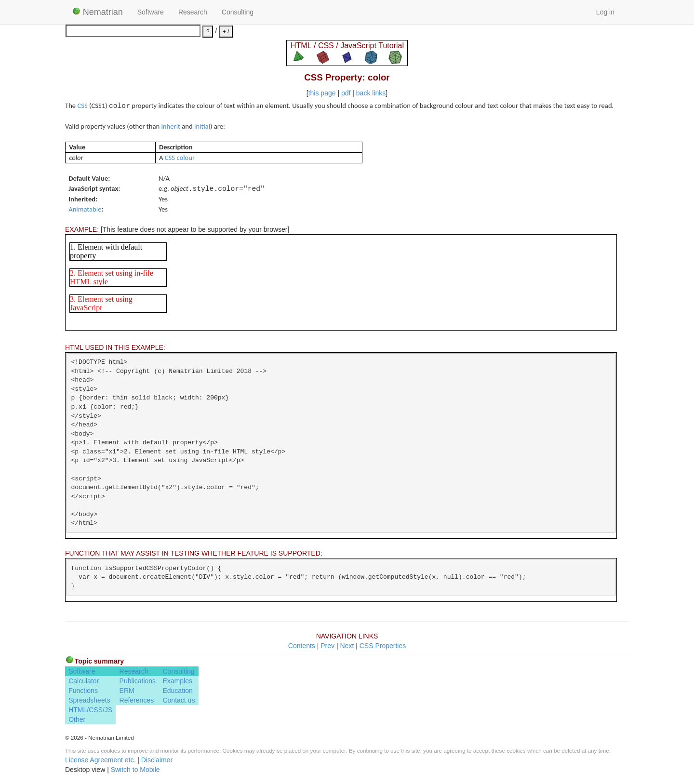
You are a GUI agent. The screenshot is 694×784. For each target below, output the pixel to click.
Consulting (238, 12)
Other (77, 719)
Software (151, 12)
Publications (138, 681)
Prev (327, 646)
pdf (346, 93)
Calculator (84, 681)
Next (347, 646)
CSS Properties (383, 646)
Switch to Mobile (135, 770)
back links (371, 93)
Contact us (179, 700)
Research (193, 12)
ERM (127, 691)
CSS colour (180, 158)
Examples (177, 681)
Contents (302, 646)
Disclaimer (157, 760)
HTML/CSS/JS (90, 710)
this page (322, 93)
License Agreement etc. (100, 760)
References (137, 700)
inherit (171, 126)
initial (202, 126)
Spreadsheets (89, 700)
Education (177, 691)
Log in (605, 12)
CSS (82, 106)
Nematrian (98, 12)
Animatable (85, 209)
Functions (83, 691)
